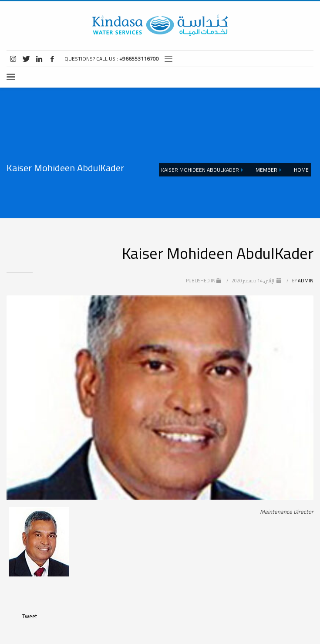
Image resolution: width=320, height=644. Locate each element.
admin (302, 281)
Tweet (30, 616)
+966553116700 (139, 59)
